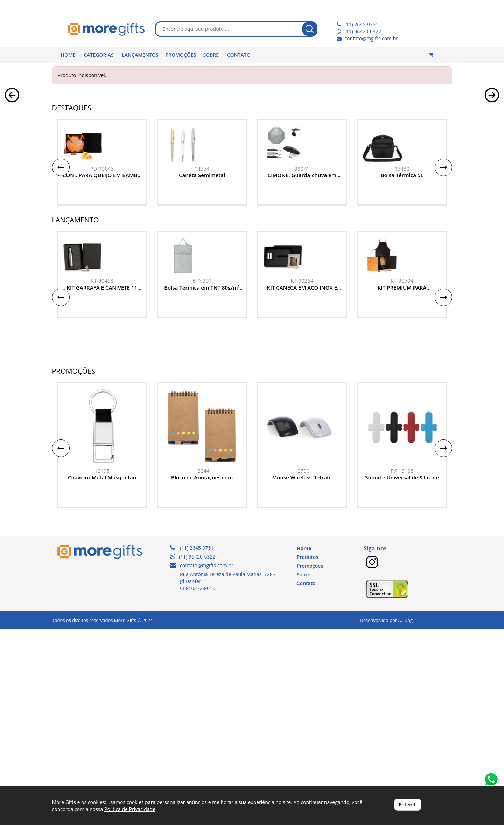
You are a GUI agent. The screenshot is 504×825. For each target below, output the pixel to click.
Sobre (304, 771)
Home (304, 744)
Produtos (308, 753)
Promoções (310, 762)
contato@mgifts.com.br (371, 38)
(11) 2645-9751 (361, 24)
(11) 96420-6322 (363, 31)
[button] (12, 168)
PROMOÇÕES (181, 55)
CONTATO (239, 55)
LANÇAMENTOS (140, 55)
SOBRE (211, 55)
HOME (68, 55)
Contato (306, 779)
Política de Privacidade (130, 809)
